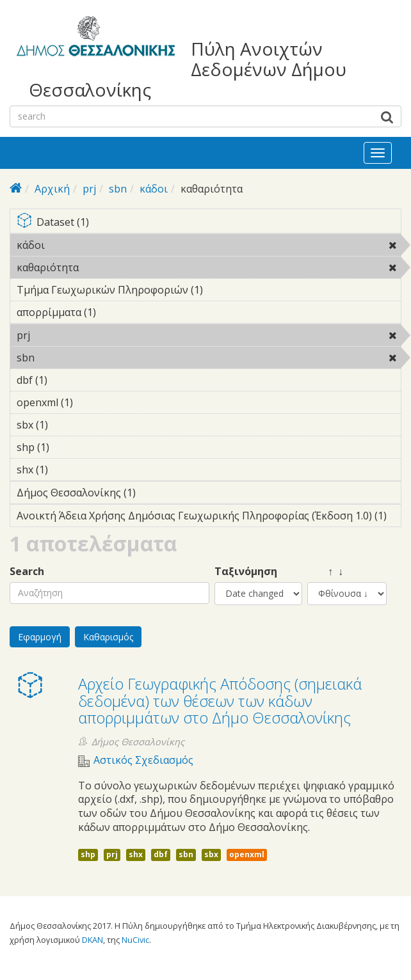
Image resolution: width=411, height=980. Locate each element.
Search (27, 572)
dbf (161, 854)
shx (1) (68, 470)
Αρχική (52, 189)
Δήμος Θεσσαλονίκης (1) (156, 493)
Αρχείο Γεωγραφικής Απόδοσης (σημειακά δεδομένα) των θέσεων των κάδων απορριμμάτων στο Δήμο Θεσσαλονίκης (220, 700)
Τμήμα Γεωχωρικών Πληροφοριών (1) (209, 292)
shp (88, 854)
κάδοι (154, 189)
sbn (118, 189)
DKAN (93, 940)
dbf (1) (67, 380)
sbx (211, 854)
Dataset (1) (209, 223)
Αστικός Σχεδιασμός (143, 760)
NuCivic (135, 940)
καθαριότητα (112, 267)
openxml (247, 854)
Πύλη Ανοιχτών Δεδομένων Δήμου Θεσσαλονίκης (188, 69)
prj (89, 189)
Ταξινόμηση (246, 572)
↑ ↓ (325, 572)
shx (136, 854)
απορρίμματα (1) (116, 312)
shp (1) (69, 447)
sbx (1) (68, 425)
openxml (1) (93, 402)
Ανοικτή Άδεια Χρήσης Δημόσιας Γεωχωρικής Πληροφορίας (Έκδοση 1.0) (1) (209, 518)
